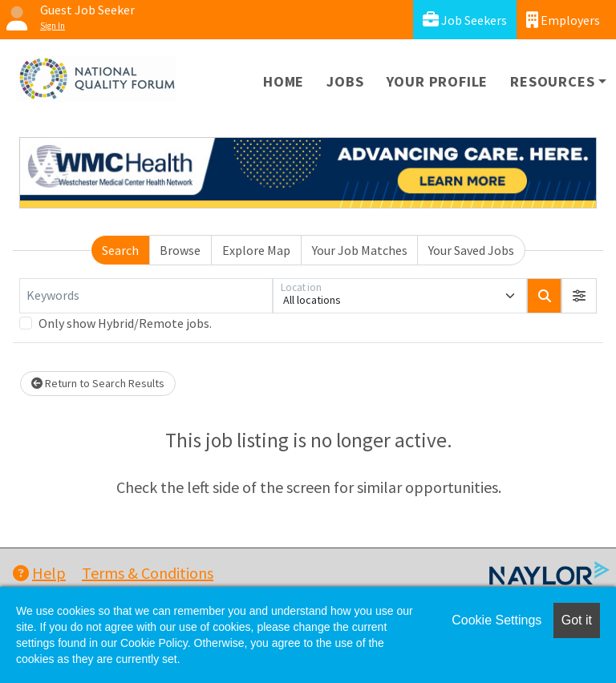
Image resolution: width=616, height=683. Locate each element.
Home (284, 81)
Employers (563, 20)
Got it (577, 620)
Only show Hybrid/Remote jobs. (125, 323)
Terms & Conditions (148, 573)
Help (39, 573)
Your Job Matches (360, 250)
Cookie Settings (496, 620)
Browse (180, 250)
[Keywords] (146, 296)
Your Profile (438, 81)
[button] (579, 296)
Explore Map (256, 250)
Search (120, 250)
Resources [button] (552, 81)
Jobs (345, 81)
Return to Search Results (98, 383)
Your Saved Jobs (471, 250)
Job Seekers (465, 20)
